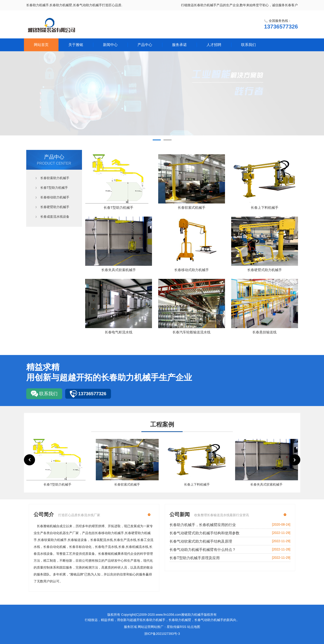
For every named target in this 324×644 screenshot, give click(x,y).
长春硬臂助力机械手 (55, 207)
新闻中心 (110, 45)
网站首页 (41, 45)
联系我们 (248, 45)
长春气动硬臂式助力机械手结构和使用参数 (204, 533)
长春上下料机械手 (265, 208)
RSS (183, 627)
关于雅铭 (76, 45)
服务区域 (130, 627)
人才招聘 (214, 45)
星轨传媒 (173, 627)
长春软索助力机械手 (55, 178)
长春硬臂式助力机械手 (265, 270)
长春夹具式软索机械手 (119, 270)
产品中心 (145, 45)
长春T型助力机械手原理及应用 (195, 558)
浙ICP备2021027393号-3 (162, 634)
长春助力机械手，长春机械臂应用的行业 (203, 525)
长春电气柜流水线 (119, 332)
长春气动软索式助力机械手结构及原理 (201, 541)
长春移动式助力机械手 (192, 270)
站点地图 (194, 627)
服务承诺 (179, 45)
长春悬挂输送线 (264, 332)
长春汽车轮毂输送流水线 (191, 332)
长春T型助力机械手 (54, 188)
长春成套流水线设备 (55, 217)
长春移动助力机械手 (55, 197)
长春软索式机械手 (192, 208)
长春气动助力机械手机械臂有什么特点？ (203, 550)
